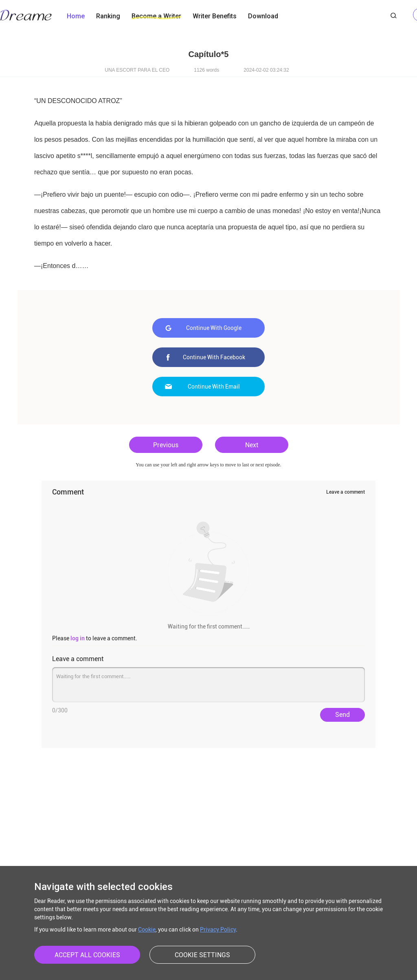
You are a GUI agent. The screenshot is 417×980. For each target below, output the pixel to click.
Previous (166, 445)
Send (342, 715)
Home (76, 16)
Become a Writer (156, 16)
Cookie (147, 929)
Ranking (108, 16)
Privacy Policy (218, 929)
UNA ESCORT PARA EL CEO (137, 70)
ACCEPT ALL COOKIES (87, 955)
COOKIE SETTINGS (202, 955)
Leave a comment (346, 492)
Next (252, 445)
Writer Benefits (215, 16)
